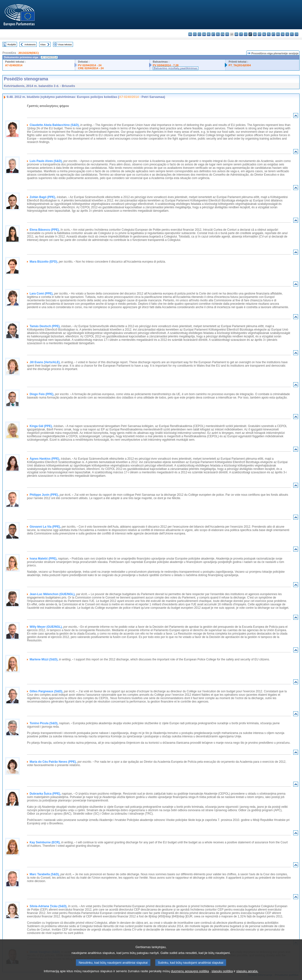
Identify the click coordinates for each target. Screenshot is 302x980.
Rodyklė (12, 44)
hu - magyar (255, 34)
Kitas (43, 44)
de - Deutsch (209, 34)
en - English (223, 34)
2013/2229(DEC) (28, 53)
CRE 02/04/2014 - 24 (91, 68)
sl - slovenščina (287, 34)
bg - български (190, 34)
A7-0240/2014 (14, 65)
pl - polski (269, 34)
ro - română (278, 34)
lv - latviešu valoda (246, 34)
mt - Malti (260, 34)
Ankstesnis (30, 44)
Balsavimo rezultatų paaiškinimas (176, 68)
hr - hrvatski (236, 34)
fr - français (227, 34)
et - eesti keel (213, 34)
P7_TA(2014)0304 (240, 65)
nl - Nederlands (264, 34)
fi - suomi (292, 34)
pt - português (273, 34)
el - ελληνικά (218, 34)
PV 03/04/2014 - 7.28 (166, 65)
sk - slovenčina (283, 34)
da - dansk (204, 34)
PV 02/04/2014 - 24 (90, 65)
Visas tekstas (65, 44)
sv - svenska (297, 34)
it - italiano (241, 34)
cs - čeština (199, 34)
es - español (195, 34)
